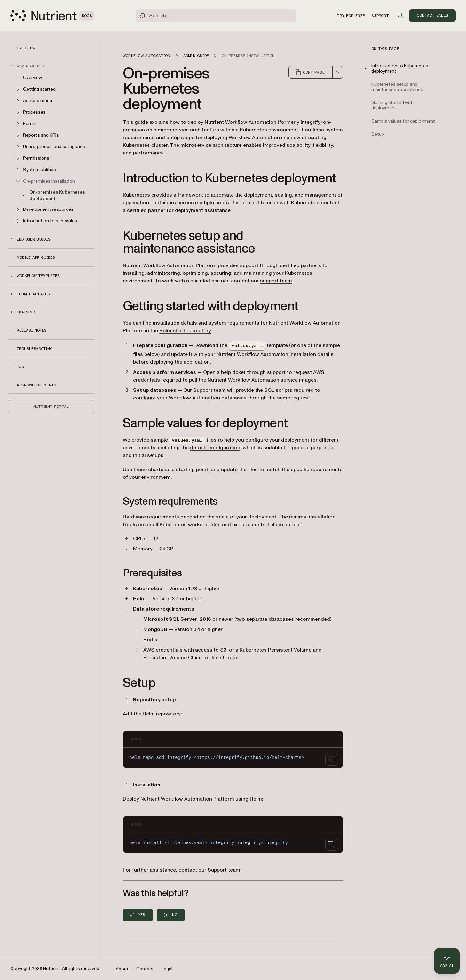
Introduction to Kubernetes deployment (400, 68)
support (276, 372)
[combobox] (338, 72)
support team (276, 281)
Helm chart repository (185, 331)
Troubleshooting (35, 349)
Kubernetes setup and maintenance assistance (397, 87)
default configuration (215, 448)
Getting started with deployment (392, 105)
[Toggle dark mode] (401, 16)
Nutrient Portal (51, 407)
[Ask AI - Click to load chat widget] (447, 961)
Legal (167, 969)
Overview (26, 48)
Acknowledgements (36, 385)
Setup (378, 134)
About (122, 969)
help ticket (233, 372)
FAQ (20, 367)
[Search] (216, 16)
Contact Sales (432, 15)
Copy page (309, 72)
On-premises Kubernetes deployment (57, 195)
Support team (224, 870)
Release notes (32, 330)
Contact (145, 969)
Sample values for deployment (403, 121)
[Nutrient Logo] (52, 16)
